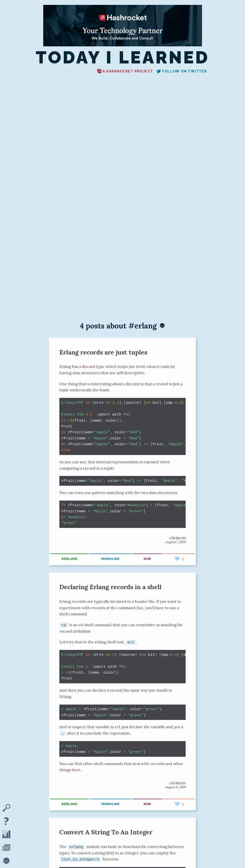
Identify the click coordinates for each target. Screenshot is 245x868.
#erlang (69, 559)
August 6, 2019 (175, 787)
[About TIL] (6, 822)
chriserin (177, 538)
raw (147, 559)
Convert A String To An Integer (106, 832)
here (76, 770)
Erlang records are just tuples (103, 352)
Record (89, 366)
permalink (110, 559)
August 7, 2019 (176, 542)
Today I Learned (122, 57)
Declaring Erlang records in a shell (110, 587)
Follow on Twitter (182, 71)
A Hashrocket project (125, 71)
